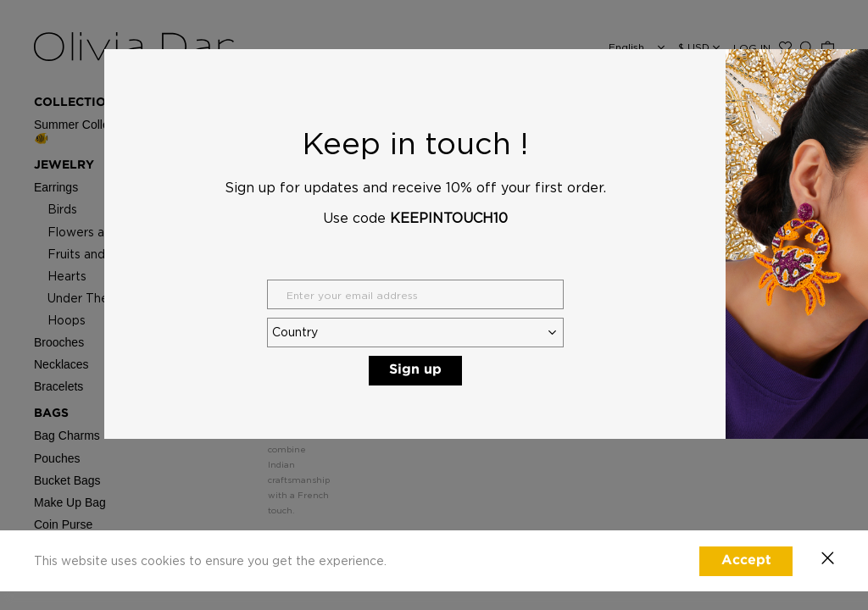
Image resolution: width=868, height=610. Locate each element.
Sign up (415, 370)
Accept (746, 560)
